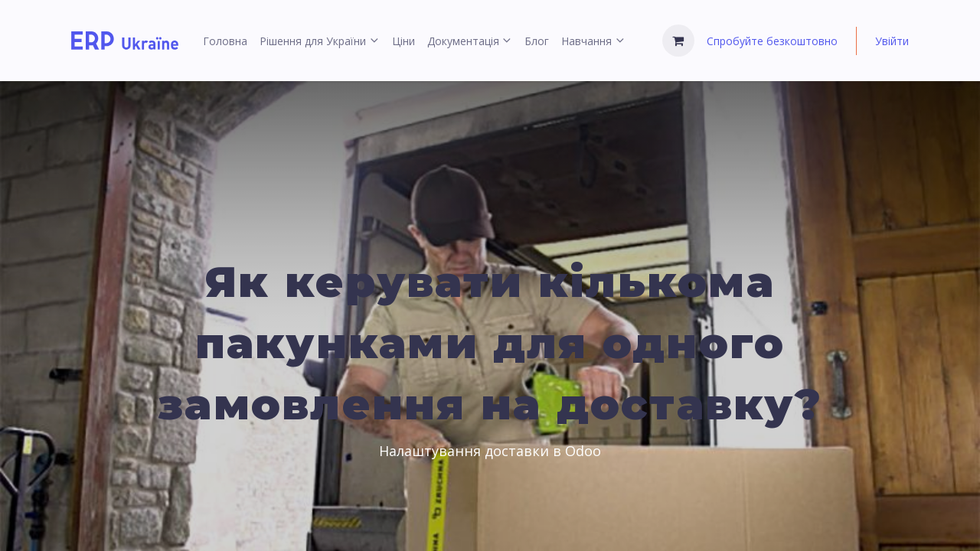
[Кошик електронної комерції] (678, 41)
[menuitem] (225, 41)
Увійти (892, 41)
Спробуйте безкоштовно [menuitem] (772, 41)
